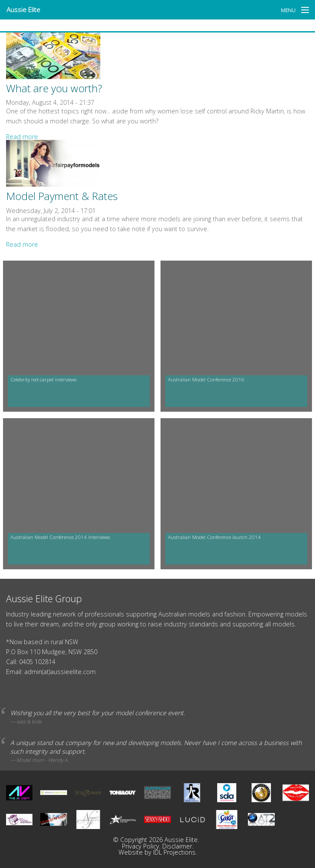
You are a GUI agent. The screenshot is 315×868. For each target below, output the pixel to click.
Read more (22, 137)
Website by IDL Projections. (158, 852)
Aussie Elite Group (44, 599)
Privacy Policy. (142, 846)
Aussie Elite (23, 10)
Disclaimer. (178, 846)
